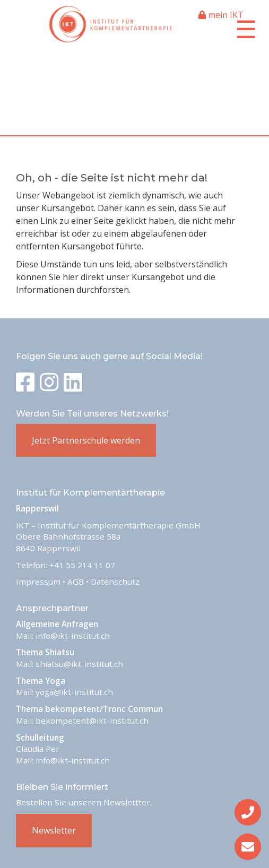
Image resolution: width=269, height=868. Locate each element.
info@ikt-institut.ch (73, 636)
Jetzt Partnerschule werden (86, 440)
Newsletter (54, 830)
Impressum (38, 581)
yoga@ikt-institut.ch (74, 692)
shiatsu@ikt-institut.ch (79, 664)
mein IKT (221, 15)
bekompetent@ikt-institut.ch (92, 721)
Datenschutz (115, 581)
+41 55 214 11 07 (82, 565)
